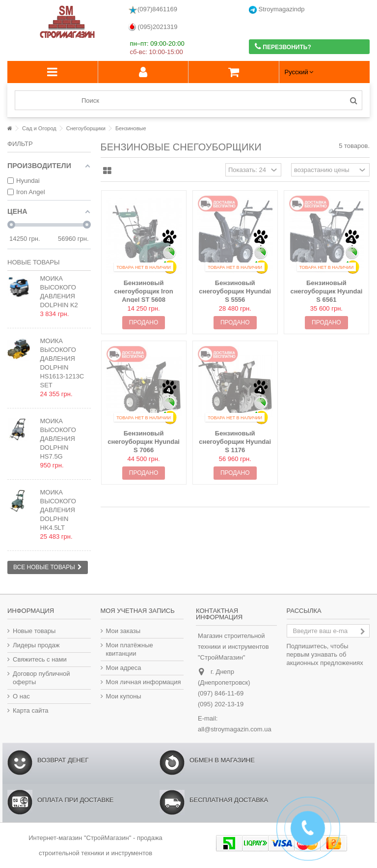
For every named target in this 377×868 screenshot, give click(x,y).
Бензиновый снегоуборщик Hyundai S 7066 (144, 442)
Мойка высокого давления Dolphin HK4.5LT (58, 510)
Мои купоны (124, 696)
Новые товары (34, 262)
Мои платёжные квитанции (130, 649)
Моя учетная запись (138, 611)
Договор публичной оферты (41, 678)
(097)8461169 (153, 10)
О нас (21, 696)
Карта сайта (30, 710)
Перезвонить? (283, 46)
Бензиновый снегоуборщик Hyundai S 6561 (326, 291)
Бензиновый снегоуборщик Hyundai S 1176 (235, 442)
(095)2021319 (153, 27)
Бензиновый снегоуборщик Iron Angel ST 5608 (144, 291)
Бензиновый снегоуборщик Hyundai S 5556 (235, 291)
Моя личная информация (144, 682)
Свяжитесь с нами (40, 659)
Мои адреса (124, 668)
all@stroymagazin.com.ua (235, 729)
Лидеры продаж (36, 645)
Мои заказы (123, 631)
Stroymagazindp (277, 10)
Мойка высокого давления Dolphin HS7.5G (58, 439)
